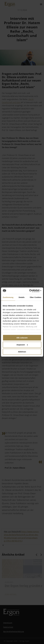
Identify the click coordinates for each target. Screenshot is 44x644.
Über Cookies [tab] (36, 297)
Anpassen (22, 345)
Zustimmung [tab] (8, 297)
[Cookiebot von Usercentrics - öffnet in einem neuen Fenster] (31, 291)
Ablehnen (22, 352)
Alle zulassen (22, 338)
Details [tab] (22, 297)
